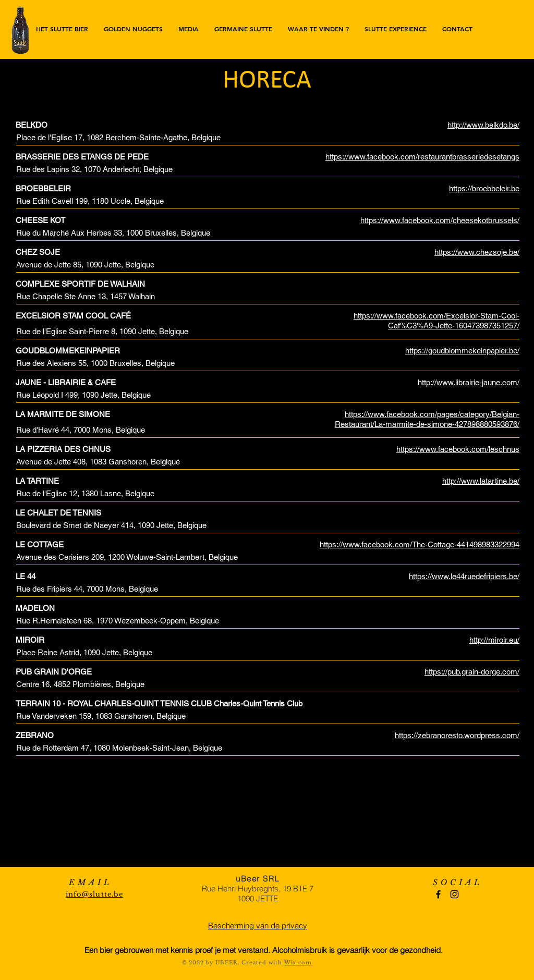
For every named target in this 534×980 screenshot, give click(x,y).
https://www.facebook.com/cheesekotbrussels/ (440, 220)
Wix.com (298, 963)
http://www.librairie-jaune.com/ (469, 382)
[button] (318, 29)
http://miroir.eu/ (494, 640)
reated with (265, 963)
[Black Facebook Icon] (438, 894)
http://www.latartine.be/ (481, 481)
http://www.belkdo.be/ (483, 125)
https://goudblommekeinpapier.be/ (462, 351)
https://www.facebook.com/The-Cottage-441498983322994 (420, 544)
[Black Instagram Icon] (454, 894)
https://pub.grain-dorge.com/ (472, 672)
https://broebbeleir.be (484, 188)
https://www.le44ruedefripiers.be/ (464, 576)
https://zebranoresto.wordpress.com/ (457, 735)
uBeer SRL (258, 879)
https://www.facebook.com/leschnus (458, 449)
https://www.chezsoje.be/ (477, 252)
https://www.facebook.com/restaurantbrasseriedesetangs (422, 157)
